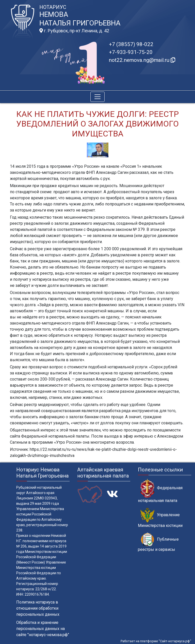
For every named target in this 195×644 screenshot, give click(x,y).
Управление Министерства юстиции (160, 518)
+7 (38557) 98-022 (131, 44)
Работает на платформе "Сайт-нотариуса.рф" (156, 641)
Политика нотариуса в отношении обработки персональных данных (38, 608)
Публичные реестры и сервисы (158, 542)
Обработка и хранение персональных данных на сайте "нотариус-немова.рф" (43, 629)
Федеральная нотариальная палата (160, 491)
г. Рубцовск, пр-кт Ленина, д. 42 (74, 31)
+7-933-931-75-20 (131, 52)
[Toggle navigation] (97, 97)
